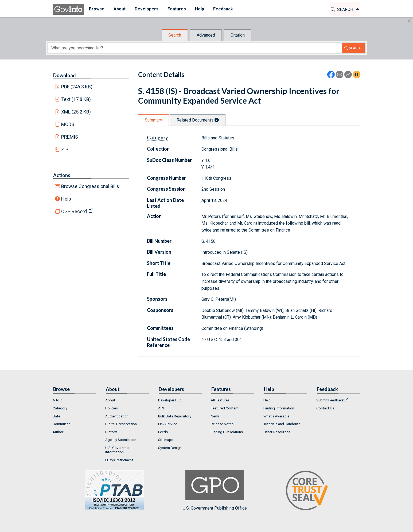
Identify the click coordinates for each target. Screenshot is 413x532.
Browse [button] (96, 9)
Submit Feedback (330, 400)
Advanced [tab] (206, 35)
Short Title (159, 263)
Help (66, 199)
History (111, 432)
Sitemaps (166, 440)
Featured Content (225, 408)
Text (76, 99)
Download (65, 75)
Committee (61, 424)
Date (56, 416)
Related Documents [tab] (198, 120)
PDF (77, 87)
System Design (170, 448)
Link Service (168, 424)
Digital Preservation (121, 424)
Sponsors (157, 299)
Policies (112, 408)
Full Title (156, 274)
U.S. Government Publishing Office (215, 490)
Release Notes (222, 424)
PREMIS (70, 137)
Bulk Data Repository (175, 416)
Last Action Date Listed (165, 203)
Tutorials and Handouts (282, 424)
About (110, 400)
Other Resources (277, 432)
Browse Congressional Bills (90, 186)
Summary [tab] (153, 120)
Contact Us (325, 408)
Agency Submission (121, 440)
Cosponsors (160, 310)
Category (157, 138)
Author (58, 432)
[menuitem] (96, 9)
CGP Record (74, 211)
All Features (220, 400)
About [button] (119, 9)
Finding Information (279, 408)
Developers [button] (146, 9)
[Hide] (409, 21)
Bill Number (159, 241)
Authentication (117, 416)
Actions (62, 175)
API (161, 408)
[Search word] (195, 48)
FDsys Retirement (119, 460)
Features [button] (176, 9)
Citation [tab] (238, 35)
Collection (158, 149)
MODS (68, 124)
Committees (160, 328)
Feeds (163, 432)
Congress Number (166, 178)
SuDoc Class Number (169, 160)
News (215, 416)
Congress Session (166, 189)
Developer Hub (170, 400)
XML (76, 112)
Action (154, 216)
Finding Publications (227, 432)
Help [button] (199, 9)
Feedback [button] (223, 9)
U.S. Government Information (118, 450)
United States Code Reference (168, 342)
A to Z (58, 400)
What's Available (276, 416)
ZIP (65, 149)
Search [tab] (175, 35)
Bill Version (159, 252)
